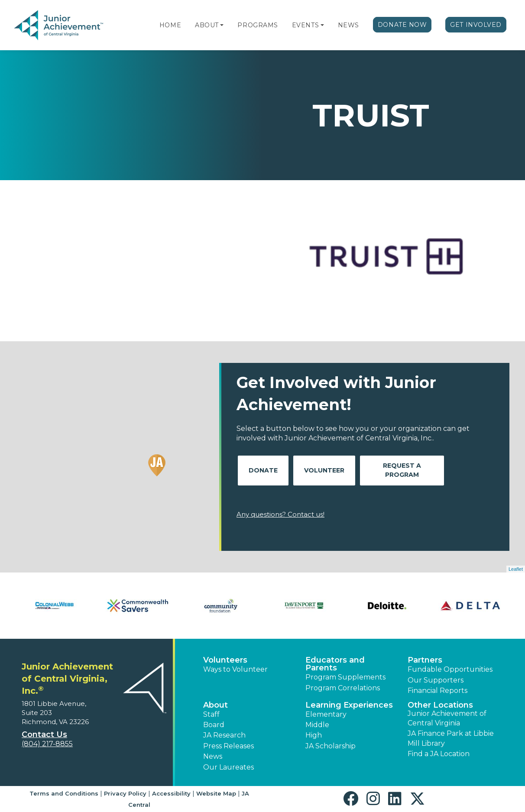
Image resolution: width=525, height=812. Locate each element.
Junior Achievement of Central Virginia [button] (447, 718)
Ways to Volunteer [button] (235, 669)
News (348, 25)
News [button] (213, 756)
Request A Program (402, 470)
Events (305, 25)
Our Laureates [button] (228, 767)
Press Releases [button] (228, 746)
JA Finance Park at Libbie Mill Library (451, 738)
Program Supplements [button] (345, 677)
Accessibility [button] (171, 793)
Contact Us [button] (44, 734)
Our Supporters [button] (436, 680)
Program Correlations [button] (343, 688)
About (207, 25)
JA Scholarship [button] (331, 746)
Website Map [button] (216, 793)
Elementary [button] (326, 714)
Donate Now (402, 25)
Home (170, 25)
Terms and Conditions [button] (64, 793)
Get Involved (476, 25)
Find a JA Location (439, 754)
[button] (222, 25)
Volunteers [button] (225, 660)
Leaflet (516, 569)
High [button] (314, 735)
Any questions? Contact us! (280, 514)
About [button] (216, 705)
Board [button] (214, 725)
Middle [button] (317, 725)
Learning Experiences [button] (349, 705)
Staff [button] (211, 714)
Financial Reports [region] (437, 691)
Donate (263, 470)
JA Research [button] (224, 735)
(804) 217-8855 (47, 744)
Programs (258, 25)
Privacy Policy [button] (125, 793)
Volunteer (324, 470)
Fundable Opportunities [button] (450, 669)
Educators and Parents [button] (335, 664)
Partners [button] (425, 660)
